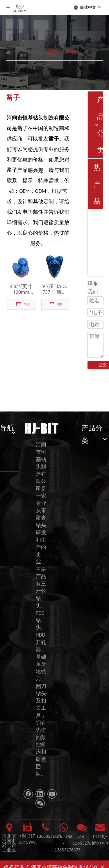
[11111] (41, 428)
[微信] (40, 803)
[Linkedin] (40, 794)
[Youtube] (52, 794)
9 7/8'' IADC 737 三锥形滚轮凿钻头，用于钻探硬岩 (55, 289)
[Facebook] (28, 794)
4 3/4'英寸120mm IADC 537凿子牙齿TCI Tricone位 (21, 289)
